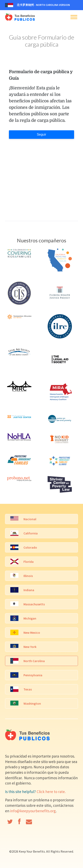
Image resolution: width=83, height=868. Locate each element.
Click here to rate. (51, 792)
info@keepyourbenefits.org (33, 811)
